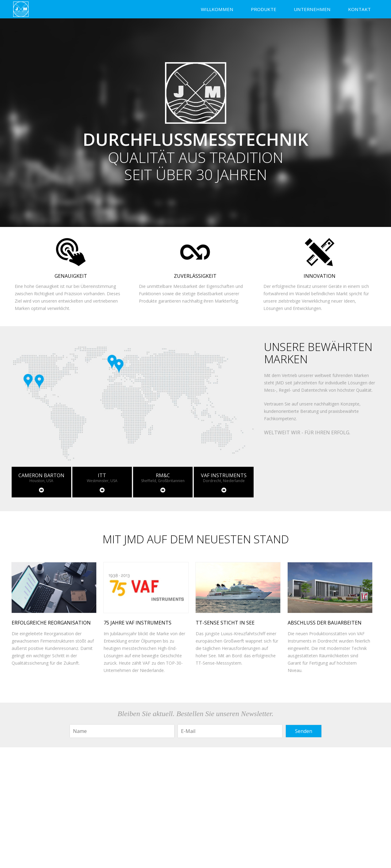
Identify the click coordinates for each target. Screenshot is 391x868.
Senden (304, 731)
